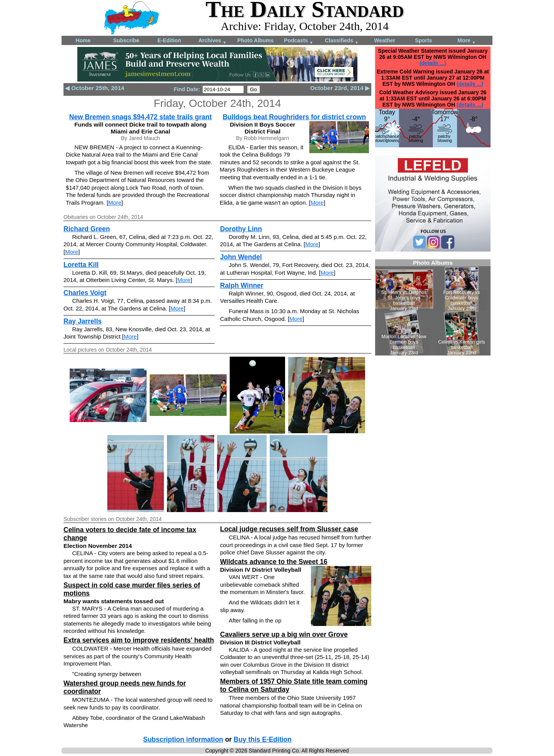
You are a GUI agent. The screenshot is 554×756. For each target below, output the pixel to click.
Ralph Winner (242, 285)
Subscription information (183, 739)
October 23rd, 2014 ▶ (340, 88)
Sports (424, 40)
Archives (213, 41)
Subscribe (126, 40)
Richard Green (87, 229)
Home (83, 40)
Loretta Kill (81, 265)
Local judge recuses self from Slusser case (289, 529)
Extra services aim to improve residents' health (139, 640)
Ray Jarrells (83, 321)
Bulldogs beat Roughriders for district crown (294, 117)
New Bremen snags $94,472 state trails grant (141, 117)
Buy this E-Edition (263, 739)
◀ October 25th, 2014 (95, 88)
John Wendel (241, 257)
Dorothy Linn (241, 229)
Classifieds (342, 41)
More (466, 41)
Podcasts (299, 41)
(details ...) (433, 63)
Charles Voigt (85, 293)
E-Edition (169, 40)
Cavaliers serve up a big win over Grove (284, 634)
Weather (385, 40)
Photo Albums (255, 40)
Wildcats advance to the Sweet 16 (274, 562)
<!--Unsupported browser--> (433, 307)
